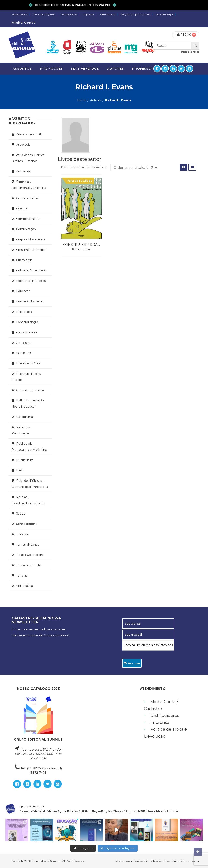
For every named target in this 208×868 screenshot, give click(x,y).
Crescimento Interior (31, 250)
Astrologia (23, 145)
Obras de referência (30, 390)
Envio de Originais (44, 14)
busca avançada (190, 52)
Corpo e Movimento (31, 239)
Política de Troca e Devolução (165, 733)
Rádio (20, 470)
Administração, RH (29, 134)
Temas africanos (28, 545)
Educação (23, 291)
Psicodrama (25, 417)
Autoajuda (23, 171)
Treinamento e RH (29, 565)
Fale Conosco (108, 14)
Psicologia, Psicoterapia (21, 430)
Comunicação (26, 229)
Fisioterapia (24, 312)
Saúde (21, 514)
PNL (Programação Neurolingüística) (28, 404)
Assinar (132, 663)
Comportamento (28, 219)
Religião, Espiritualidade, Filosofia (28, 500)
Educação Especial (29, 301)
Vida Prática (25, 586)
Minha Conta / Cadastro (161, 705)
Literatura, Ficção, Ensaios (26, 377)
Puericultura (25, 460)
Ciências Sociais (27, 198)
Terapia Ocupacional (30, 555)
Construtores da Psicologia (91, 245)
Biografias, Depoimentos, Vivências (29, 185)
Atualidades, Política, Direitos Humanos (28, 158)
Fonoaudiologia (27, 322)
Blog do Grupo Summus (135, 14)
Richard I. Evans (81, 249)
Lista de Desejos (165, 14)
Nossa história (20, 14)
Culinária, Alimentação (32, 270)
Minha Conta (24, 23)
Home (82, 100)
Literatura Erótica (28, 363)
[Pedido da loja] (134, 168)
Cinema (22, 208)
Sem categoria (27, 524)
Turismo (22, 575)
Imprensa (88, 14)
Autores (96, 100)
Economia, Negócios (31, 281)
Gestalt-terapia (27, 332)
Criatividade (24, 260)
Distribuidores (69, 14)
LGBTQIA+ (24, 353)
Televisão (23, 534)
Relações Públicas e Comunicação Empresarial (30, 484)
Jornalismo (24, 343)
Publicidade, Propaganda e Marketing (29, 447)
